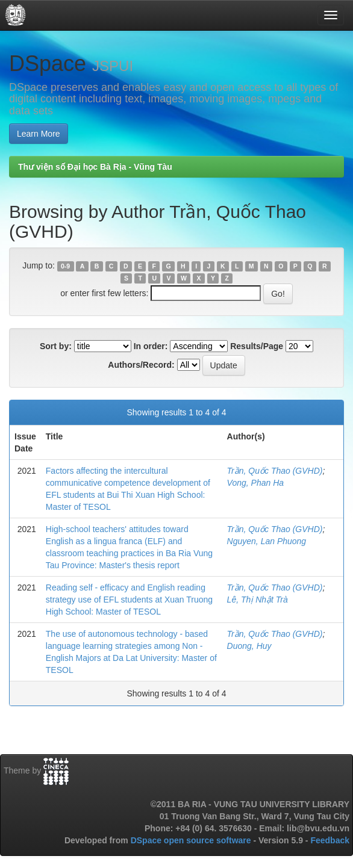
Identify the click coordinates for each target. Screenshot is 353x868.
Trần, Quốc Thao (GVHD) (275, 471)
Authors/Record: (141, 365)
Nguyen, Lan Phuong (267, 541)
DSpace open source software (192, 840)
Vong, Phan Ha (255, 483)
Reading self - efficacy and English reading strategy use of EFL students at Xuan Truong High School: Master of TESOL (129, 600)
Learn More (39, 134)
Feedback (330, 840)
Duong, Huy (249, 646)
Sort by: (56, 346)
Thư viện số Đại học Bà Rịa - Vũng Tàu (95, 167)
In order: (151, 346)
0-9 (65, 266)
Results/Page (257, 346)
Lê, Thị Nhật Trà (258, 600)
